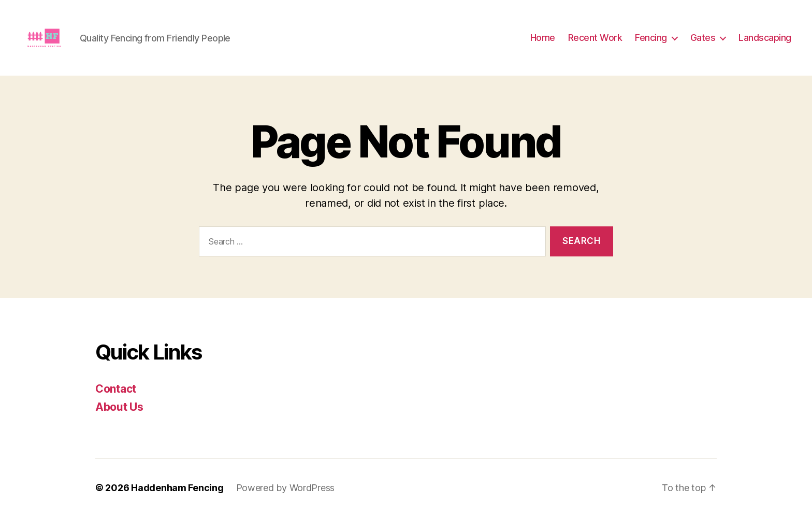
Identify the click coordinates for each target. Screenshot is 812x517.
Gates (703, 38)
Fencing (651, 38)
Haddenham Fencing (177, 488)
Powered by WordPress (286, 488)
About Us (119, 407)
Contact (116, 389)
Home (543, 38)
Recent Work (595, 38)
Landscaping (765, 38)
